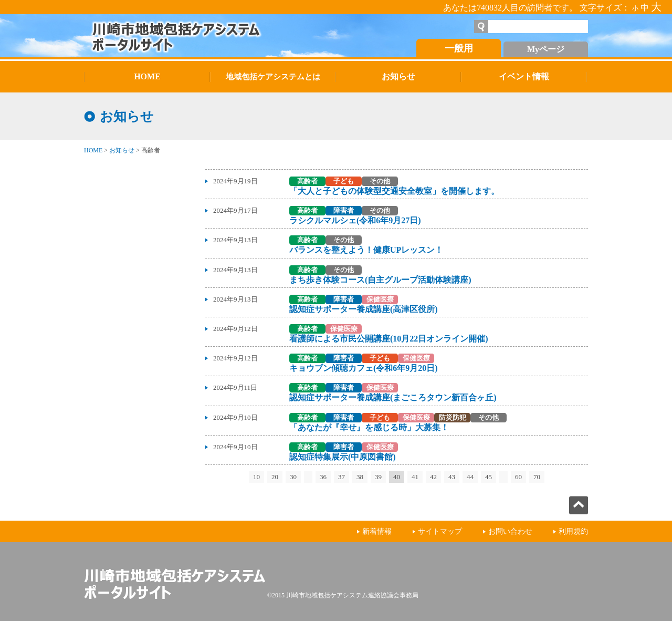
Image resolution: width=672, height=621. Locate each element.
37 (342, 477)
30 (293, 477)
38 (360, 477)
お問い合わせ (510, 531)
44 (470, 477)
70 (537, 477)
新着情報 (377, 531)
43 (452, 477)
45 (489, 477)
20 (275, 477)
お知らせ (122, 150)
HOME (93, 150)
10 (256, 477)
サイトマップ (440, 531)
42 (433, 477)
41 (415, 477)
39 (378, 477)
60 (518, 477)
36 (323, 477)
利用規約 (573, 531)
